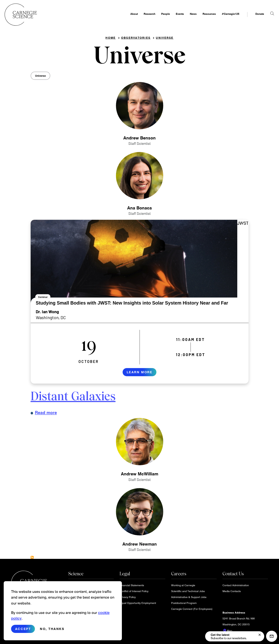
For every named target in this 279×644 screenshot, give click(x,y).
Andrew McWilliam (140, 475)
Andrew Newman (140, 545)
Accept (23, 632)
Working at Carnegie (183, 586)
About (128, 18)
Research (143, 18)
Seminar (43, 298)
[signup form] (260, 635)
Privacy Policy (128, 598)
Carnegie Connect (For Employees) (192, 610)
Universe (165, 39)
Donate (253, 18)
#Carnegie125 (224, 18)
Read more (46, 414)
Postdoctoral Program (184, 604)
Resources (203, 18)
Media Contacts (232, 592)
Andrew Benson (139, 139)
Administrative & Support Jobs (189, 598)
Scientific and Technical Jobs (188, 592)
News (187, 18)
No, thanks (52, 632)
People (159, 18)
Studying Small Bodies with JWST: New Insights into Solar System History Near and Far (132, 304)
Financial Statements (132, 586)
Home (111, 39)
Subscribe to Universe (32, 559)
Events (173, 18)
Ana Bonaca (139, 209)
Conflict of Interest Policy (134, 592)
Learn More (140, 373)
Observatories (136, 39)
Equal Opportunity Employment (138, 604)
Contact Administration (236, 586)
